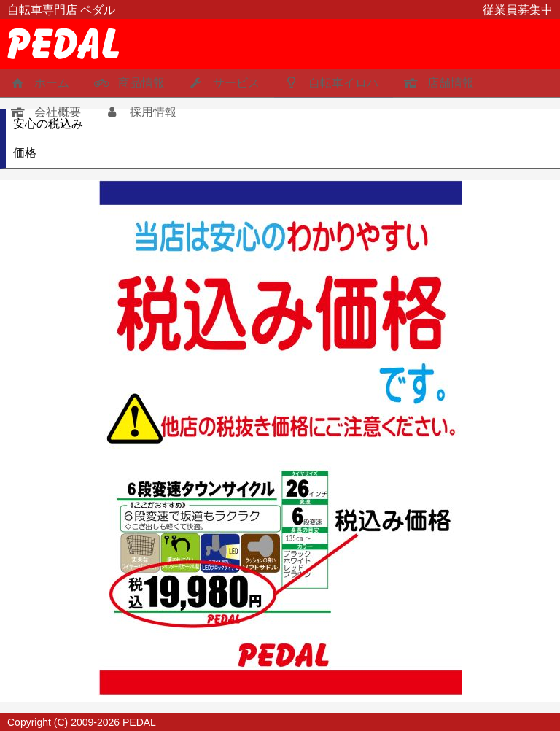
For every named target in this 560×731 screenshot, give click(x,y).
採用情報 (140, 112)
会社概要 (44, 112)
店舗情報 (437, 83)
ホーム (38, 83)
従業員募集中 (518, 10)
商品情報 (128, 83)
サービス (223, 83)
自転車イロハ (330, 83)
